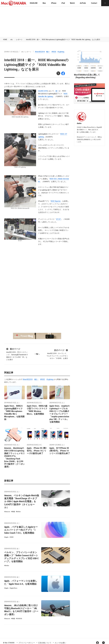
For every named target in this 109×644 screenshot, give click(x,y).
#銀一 (48, 52)
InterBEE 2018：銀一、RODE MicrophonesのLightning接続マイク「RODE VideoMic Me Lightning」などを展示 (63, 40)
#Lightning (61, 52)
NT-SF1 (59, 219)
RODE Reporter (56, 201)
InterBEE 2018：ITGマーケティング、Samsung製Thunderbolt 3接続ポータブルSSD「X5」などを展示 (17, 354)
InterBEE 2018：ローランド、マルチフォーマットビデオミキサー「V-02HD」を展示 (57, 354)
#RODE (54, 52)
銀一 (57, 91)
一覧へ (37, 354)
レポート (19, 40)
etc (12, 40)
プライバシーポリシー (27, 643)
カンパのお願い (60, 643)
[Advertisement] (55, 22)
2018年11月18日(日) (11, 52)
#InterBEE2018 (40, 52)
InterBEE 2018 (43, 91)
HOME (5, 40)
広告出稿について (45, 643)
